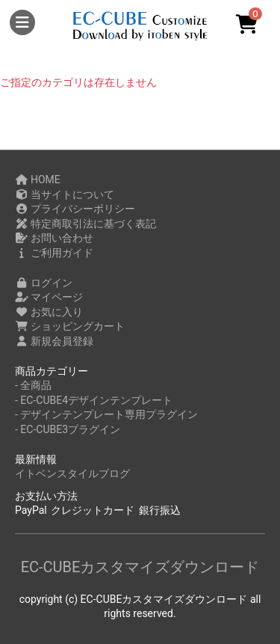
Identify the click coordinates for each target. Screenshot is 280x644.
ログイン (44, 283)
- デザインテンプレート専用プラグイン (106, 414)
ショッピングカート (70, 326)
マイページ (49, 297)
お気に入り (49, 312)
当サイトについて (65, 194)
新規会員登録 (54, 341)
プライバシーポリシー (75, 209)
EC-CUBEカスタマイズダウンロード (140, 567)
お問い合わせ (54, 238)
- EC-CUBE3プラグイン (68, 429)
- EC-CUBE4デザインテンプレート (94, 400)
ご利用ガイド (54, 253)
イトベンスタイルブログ (72, 473)
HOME (38, 180)
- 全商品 (33, 385)
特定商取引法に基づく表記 (85, 224)
